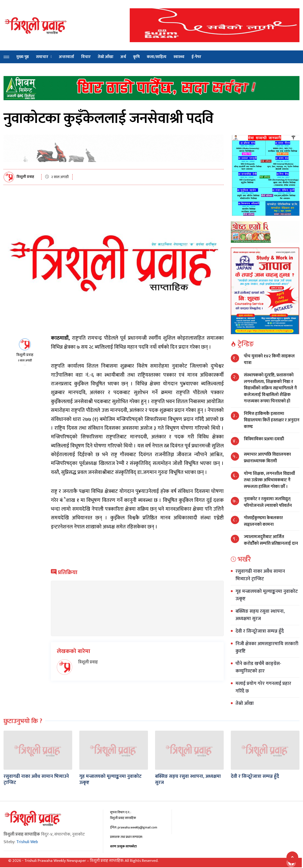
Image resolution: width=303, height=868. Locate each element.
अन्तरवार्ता (67, 57)
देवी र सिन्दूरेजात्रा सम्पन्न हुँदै (260, 631)
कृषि (136, 57)
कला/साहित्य (157, 57)
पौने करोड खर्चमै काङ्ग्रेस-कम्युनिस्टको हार (258, 667)
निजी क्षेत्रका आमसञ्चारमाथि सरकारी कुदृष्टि (267, 648)
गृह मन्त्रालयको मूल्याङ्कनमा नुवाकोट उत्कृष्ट (267, 595)
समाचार (42, 57)
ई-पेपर (196, 57)
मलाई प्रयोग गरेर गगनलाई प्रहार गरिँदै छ (263, 687)
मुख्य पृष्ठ (23, 57)
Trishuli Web (27, 842)
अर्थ (123, 57)
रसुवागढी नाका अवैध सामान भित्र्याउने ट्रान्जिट (260, 575)
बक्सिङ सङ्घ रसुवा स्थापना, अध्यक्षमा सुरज (260, 615)
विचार (86, 57)
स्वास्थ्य (179, 57)
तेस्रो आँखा (106, 57)
